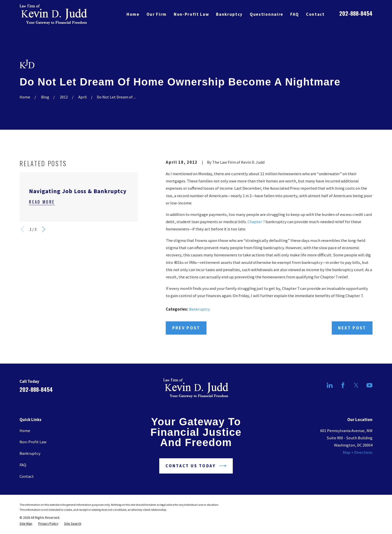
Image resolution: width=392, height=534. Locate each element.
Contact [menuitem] (315, 14)
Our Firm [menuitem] (157, 14)
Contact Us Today (196, 466)
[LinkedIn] (330, 385)
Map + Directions (358, 452)
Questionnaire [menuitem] (266, 14)
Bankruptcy (199, 309)
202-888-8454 (356, 13)
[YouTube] (369, 385)
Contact (27, 476)
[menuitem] (26, 524)
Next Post (352, 328)
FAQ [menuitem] (295, 14)
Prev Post (186, 328)
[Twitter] (356, 385)
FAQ (23, 465)
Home (25, 431)
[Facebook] (343, 385)
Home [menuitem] (133, 14)
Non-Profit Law (33, 442)
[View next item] (44, 229)
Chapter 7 (256, 222)
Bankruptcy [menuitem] (229, 14)
